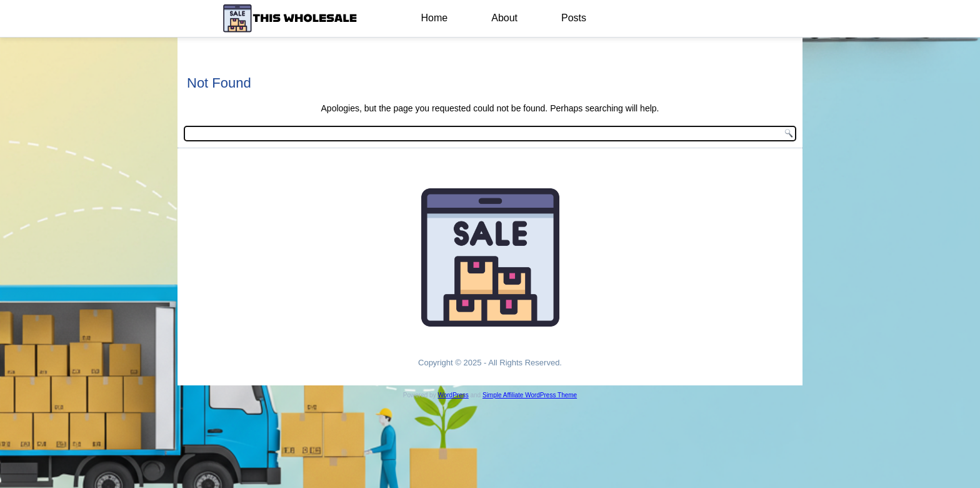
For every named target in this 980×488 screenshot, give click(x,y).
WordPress (453, 395)
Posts (574, 18)
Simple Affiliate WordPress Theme (530, 395)
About (504, 18)
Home (435, 18)
